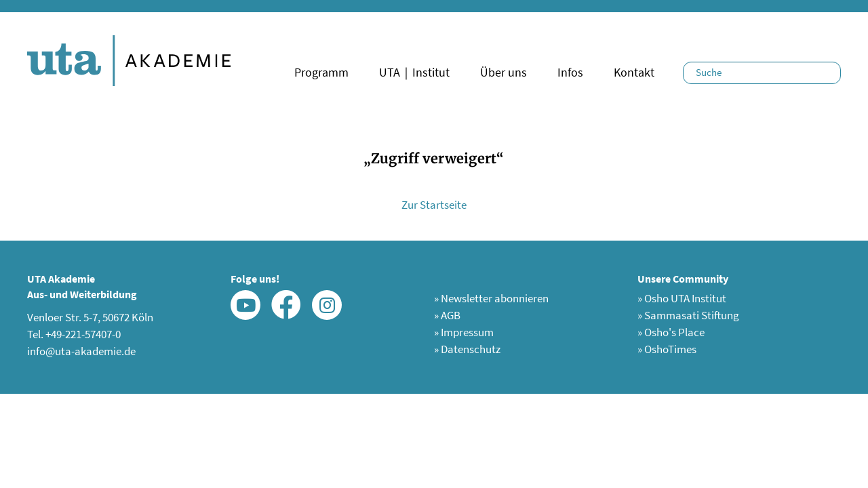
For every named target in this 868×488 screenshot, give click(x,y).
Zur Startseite (434, 205)
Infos (570, 72)
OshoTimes (667, 349)
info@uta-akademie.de (81, 351)
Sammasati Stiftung (688, 315)
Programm (321, 72)
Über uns (504, 72)
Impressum (464, 332)
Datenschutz (467, 349)
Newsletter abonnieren (491, 298)
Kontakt (634, 72)
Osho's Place (671, 332)
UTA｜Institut (414, 72)
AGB (447, 315)
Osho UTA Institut (682, 298)
